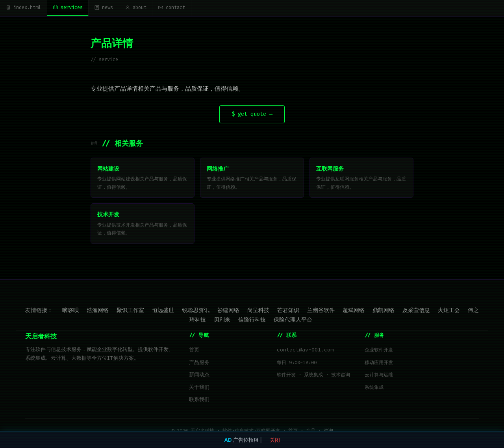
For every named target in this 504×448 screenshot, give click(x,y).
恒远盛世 (163, 311)
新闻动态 (199, 376)
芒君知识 (288, 311)
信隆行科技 (252, 321)
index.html (27, 8)
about (156, 8)
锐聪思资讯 (196, 311)
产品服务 (199, 364)
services (78, 8)
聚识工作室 (130, 311)
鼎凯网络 (384, 311)
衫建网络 (228, 311)
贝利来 (222, 321)
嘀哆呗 (70, 311)
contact (197, 8)
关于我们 (199, 389)
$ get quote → (252, 116)
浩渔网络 (98, 311)
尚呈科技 (258, 311)
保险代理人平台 (293, 321)
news (119, 8)
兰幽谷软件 (321, 311)
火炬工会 (449, 311)
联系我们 (199, 401)
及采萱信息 (416, 311)
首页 (194, 351)
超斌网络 (354, 311)
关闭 (275, 440)
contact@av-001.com (305, 351)
